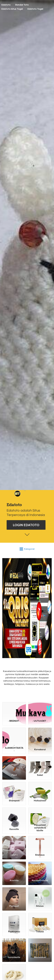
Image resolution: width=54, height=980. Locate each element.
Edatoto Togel (35, 9)
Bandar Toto (22, 5)
